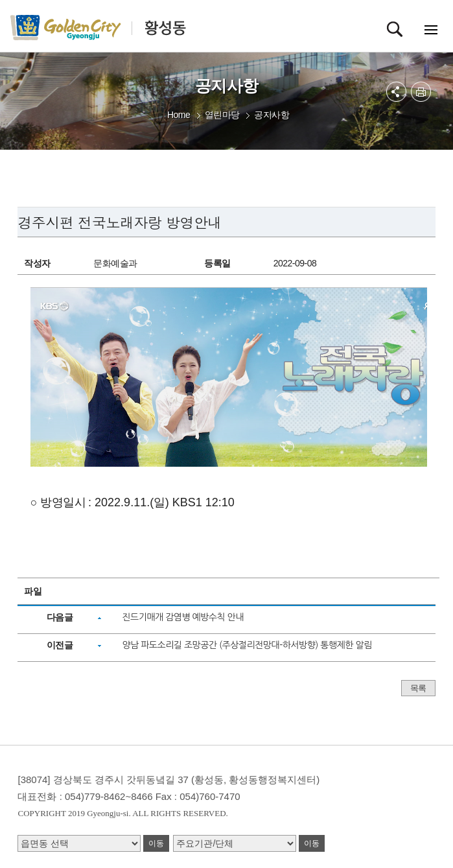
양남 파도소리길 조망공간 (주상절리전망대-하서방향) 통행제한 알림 (247, 645)
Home (179, 115)
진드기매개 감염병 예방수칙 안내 (183, 617)
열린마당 (222, 115)
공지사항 (272, 115)
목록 (418, 688)
